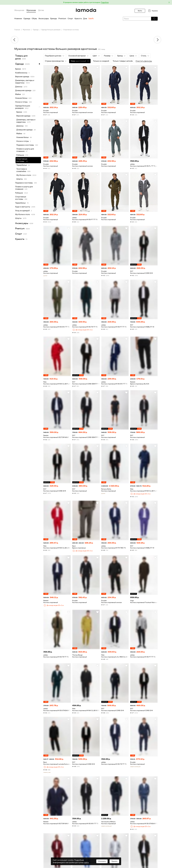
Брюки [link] (18, 69)
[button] (86, 2)
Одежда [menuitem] (27, 19)
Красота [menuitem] (78, 19)
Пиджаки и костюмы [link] (25, 145)
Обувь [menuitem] (34, 19)
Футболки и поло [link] (24, 175)
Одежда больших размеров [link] (51, 30)
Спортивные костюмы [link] (71, 30)
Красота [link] (20, 239)
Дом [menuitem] (85, 19)
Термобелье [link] (22, 165)
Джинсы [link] (19, 87)
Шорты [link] (20, 179)
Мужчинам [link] (27, 30)
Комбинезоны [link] (21, 73)
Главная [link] (17, 30)
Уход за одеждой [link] (22, 211)
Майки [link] (18, 94)
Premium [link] (20, 228)
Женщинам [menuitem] (19, 10)
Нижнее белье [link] (21, 98)
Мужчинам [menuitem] (31, 10)
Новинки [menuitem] (18, 19)
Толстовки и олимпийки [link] (22, 170)
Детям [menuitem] (41, 10)
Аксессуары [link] (22, 223)
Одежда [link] (36, 30)
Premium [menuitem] (62, 19)
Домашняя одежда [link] (23, 90)
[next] (157, 40)
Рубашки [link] (20, 155)
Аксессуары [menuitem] (44, 19)
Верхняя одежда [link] (22, 77)
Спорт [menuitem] (70, 19)
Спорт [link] (19, 234)
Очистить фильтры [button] (144, 61)
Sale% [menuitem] (91, 19)
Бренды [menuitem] (54, 19)
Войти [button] (140, 11)
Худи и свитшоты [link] (23, 207)
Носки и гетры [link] (21, 102)
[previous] (15, 40)
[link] (86, 10)
